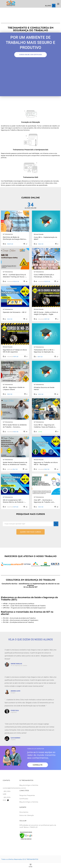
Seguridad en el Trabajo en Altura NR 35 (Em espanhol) (15, 351)
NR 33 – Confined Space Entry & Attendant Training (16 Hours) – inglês (14, 276)
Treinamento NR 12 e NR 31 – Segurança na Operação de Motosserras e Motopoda (44, 352)
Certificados (24, 800)
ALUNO (48, 6)
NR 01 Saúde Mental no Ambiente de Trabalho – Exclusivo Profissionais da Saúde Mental (15, 427)
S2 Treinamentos (8, 235)
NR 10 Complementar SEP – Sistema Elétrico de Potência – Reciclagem (14, 502)
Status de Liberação (27, 817)
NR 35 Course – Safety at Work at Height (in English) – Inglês (46, 314)
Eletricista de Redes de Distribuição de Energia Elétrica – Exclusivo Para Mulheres (15, 239)
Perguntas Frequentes (27, 797)
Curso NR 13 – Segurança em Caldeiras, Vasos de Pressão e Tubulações (44, 427)
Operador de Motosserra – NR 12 (15, 313)
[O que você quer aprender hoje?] (28, 525)
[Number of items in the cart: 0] (54, 6)
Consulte (38, 766)
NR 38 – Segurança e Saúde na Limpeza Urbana (14, 389)
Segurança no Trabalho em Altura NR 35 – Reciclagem (46, 464)
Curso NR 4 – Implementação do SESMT (45, 239)
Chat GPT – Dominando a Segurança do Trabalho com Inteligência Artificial (44, 502)
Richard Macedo (39, 235)
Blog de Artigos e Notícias (29, 787)
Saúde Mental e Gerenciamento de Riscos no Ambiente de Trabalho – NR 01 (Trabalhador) (15, 464)
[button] (3, 566)
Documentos (24, 813)
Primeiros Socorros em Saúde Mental (44, 389)
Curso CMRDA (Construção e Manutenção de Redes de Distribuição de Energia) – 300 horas (45, 276)
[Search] (56, 525)
